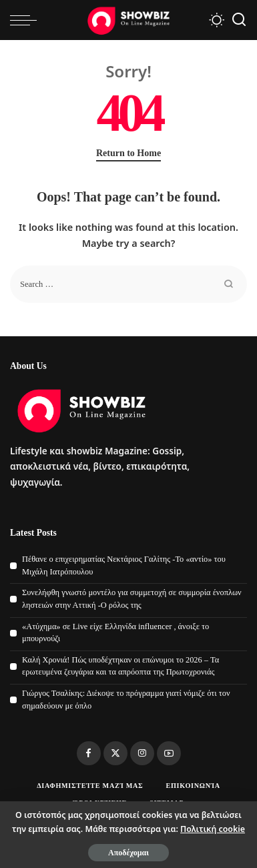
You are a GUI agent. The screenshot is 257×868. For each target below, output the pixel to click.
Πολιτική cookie (213, 829)
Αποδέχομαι (128, 853)
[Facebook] (89, 753)
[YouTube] (169, 753)
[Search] (239, 20)
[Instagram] (142, 753)
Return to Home (128, 153)
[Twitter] (115, 753)
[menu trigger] (27, 20)
